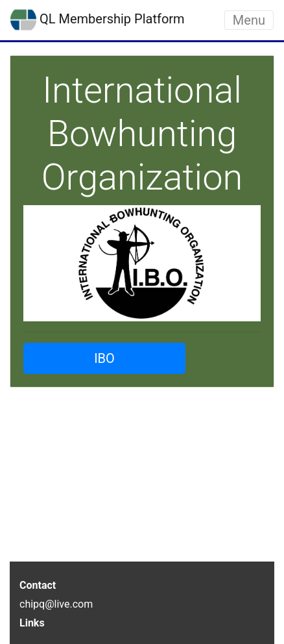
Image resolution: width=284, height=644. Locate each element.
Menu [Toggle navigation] (249, 20)
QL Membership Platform (98, 20)
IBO (104, 358)
